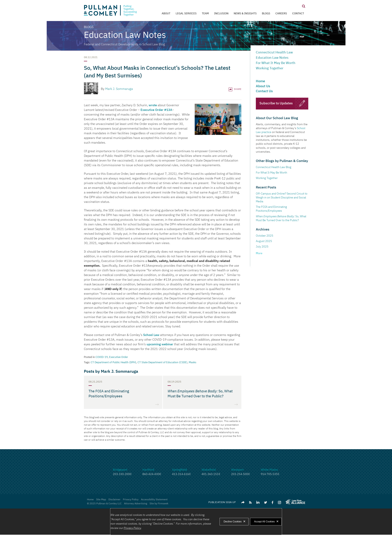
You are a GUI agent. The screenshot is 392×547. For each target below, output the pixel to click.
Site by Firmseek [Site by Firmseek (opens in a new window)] (159, 504)
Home (260, 81)
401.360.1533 (211, 474)
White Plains (269, 470)
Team (205, 14)
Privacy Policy (131, 500)
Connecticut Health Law (274, 52)
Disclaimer (114, 500)
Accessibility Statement (154, 500)
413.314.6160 (181, 474)
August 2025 (264, 241)
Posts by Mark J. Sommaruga (111, 372)
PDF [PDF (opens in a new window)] (302, 37)
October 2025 (265, 236)
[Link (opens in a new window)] (258, 502)
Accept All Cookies (264, 522)
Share (235, 89)
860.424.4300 (152, 474)
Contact (298, 14)
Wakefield (209, 470)
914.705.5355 (270, 474)
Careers (281, 14)
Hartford (148, 470)
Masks (192, 363)
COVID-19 (102, 357)
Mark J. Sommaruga (119, 89)
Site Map (101, 500)
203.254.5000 (240, 474)
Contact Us (264, 91)
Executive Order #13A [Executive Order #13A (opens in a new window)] (156, 110)
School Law (151, 335)
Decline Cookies (233, 522)
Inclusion (221, 14)
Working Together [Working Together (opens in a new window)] (267, 178)
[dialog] (196, 522)
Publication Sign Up (222, 502)
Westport (237, 470)
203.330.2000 (122, 474)
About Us (263, 86)
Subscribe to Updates (276, 103)
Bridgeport (120, 470)
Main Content (185, 4)
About (166, 14)
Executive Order (119, 357)
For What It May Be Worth (276, 63)
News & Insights (245, 14)
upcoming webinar (160, 344)
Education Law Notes (273, 58)
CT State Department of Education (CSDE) (162, 363)
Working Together (270, 68)
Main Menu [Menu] (186, 4)
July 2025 (262, 247)
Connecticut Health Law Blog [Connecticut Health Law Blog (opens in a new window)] (274, 167)
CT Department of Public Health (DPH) (113, 363)
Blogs (266, 14)
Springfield (179, 470)
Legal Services (186, 14)
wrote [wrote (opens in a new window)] (153, 105)
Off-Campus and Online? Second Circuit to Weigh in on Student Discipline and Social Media (282, 198)
